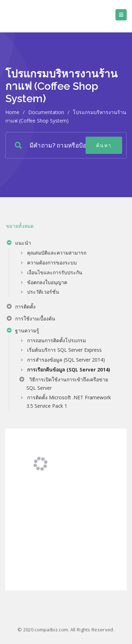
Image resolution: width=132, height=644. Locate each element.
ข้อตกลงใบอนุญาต (47, 282)
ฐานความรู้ (23, 331)
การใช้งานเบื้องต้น (31, 319)
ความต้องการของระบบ (52, 262)
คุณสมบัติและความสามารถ (57, 253)
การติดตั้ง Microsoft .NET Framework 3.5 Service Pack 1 (69, 402)
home (12, 112)
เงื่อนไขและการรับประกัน (55, 272)
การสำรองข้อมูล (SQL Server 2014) (66, 360)
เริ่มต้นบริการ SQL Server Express (64, 350)
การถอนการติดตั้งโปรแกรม (56, 340)
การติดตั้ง (21, 307)
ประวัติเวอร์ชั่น (43, 292)
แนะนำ (19, 244)
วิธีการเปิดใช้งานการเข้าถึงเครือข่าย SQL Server (64, 384)
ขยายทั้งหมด (20, 226)
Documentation (46, 112)
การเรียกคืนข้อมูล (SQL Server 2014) (69, 370)
